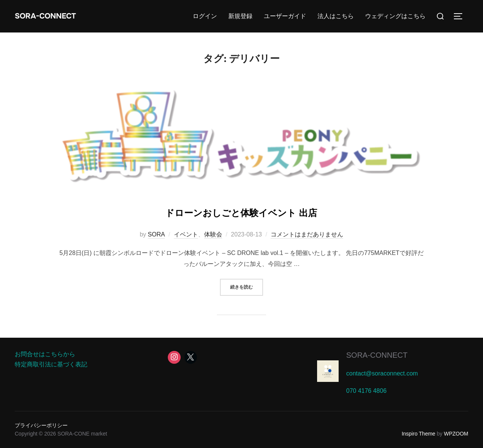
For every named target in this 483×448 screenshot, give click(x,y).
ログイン (205, 16)
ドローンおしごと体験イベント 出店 (241, 211)
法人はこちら (336, 16)
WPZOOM (456, 434)
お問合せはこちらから (45, 354)
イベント (186, 234)
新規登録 (240, 16)
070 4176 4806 (366, 391)
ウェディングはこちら (395, 16)
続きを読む (247, 287)
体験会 (213, 234)
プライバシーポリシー (41, 425)
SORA (156, 234)
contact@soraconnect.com (382, 373)
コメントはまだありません (307, 234)
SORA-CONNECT (55, 16)
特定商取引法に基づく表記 (51, 364)
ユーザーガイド (285, 16)
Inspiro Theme (419, 434)
